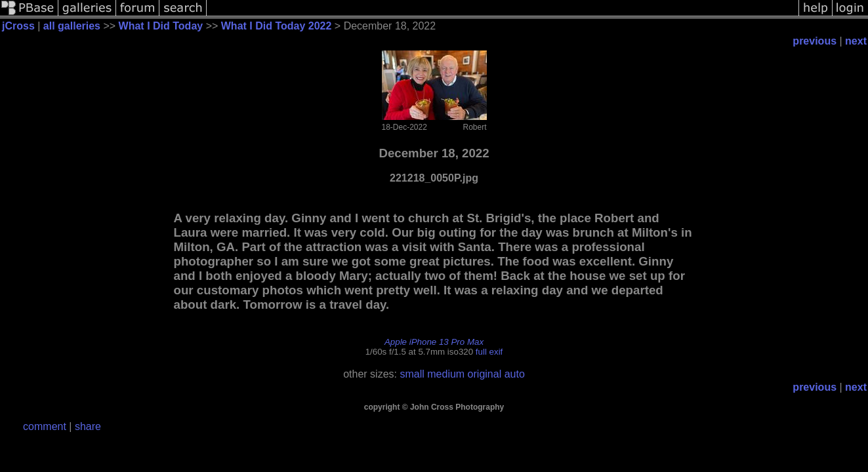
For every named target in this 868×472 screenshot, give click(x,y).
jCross (18, 26)
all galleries (72, 26)
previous (815, 41)
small (412, 374)
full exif (489, 352)
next (856, 41)
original (485, 374)
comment (45, 426)
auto (515, 374)
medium (446, 374)
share (88, 426)
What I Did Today (161, 26)
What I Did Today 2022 (277, 26)
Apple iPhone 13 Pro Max (434, 342)
